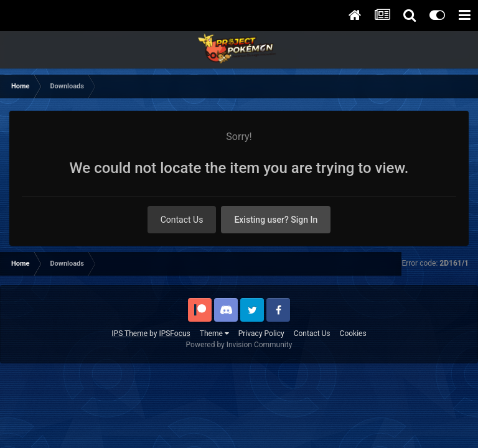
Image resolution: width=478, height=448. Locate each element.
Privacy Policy (261, 334)
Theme (214, 334)
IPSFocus (174, 334)
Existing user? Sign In (276, 220)
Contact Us (182, 220)
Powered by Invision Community (239, 345)
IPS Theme (129, 334)
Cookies (353, 334)
